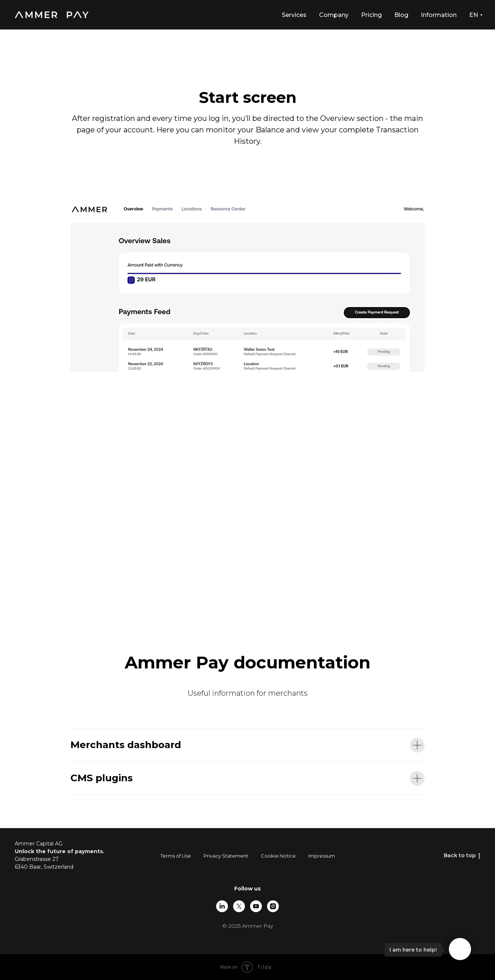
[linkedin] (222, 906)
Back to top (462, 856)
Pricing (371, 15)
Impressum (322, 856)
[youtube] (256, 906)
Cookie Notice (278, 856)
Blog (401, 15)
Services (294, 15)
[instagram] (273, 906)
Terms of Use (176, 856)
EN (474, 15)
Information (439, 15)
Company (334, 15)
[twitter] (239, 906)
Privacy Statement (226, 856)
